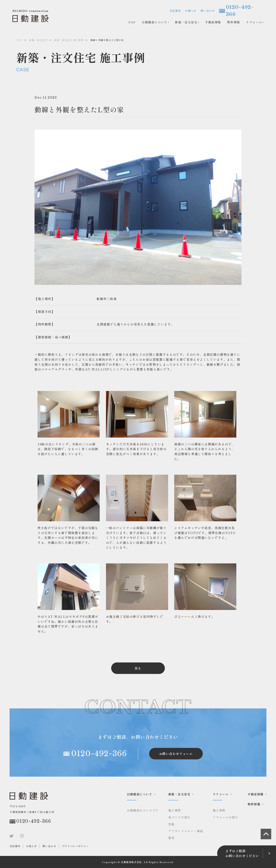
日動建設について (155, 22)
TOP (132, 22)
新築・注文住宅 (186, 22)
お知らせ (191, 11)
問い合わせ (208, 11)
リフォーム (254, 22)
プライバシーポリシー (75, 846)
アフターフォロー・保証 (186, 831)
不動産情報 (213, 22)
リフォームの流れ (225, 817)
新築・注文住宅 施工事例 (69, 40)
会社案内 (175, 11)
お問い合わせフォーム (176, 754)
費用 (171, 838)
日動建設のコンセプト (143, 810)
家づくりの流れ (179, 817)
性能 (171, 824)
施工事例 (175, 810)
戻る (138, 668)
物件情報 (233, 22)
